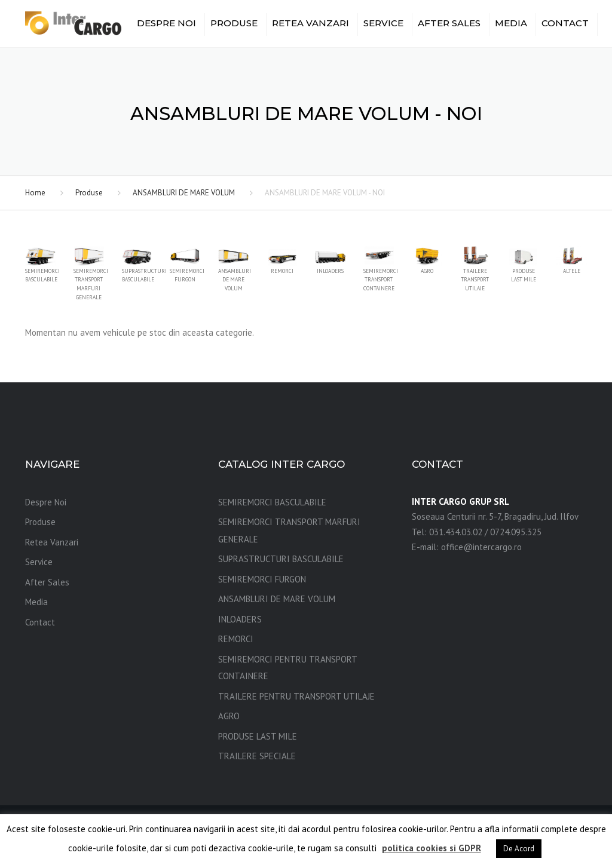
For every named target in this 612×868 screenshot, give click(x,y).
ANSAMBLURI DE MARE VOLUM (184, 193)
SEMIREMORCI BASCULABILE (272, 502)
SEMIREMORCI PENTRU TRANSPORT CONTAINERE (287, 668)
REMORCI (236, 639)
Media (511, 23)
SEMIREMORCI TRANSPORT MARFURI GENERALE (289, 530)
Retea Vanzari (310, 23)
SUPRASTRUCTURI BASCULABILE (281, 559)
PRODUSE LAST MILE (258, 736)
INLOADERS (240, 619)
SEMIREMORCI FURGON (262, 579)
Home (35, 193)
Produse (234, 23)
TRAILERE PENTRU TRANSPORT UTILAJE (296, 696)
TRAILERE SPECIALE (257, 756)
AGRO (229, 716)
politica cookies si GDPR (432, 848)
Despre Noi (166, 23)
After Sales (449, 23)
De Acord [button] (519, 849)
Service (383, 23)
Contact (565, 23)
